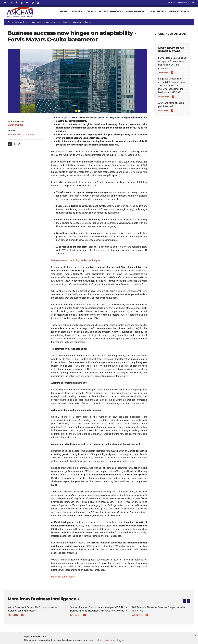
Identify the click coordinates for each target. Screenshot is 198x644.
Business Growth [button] (180, 12)
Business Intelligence (21, 22)
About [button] (64, 12)
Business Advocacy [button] (111, 12)
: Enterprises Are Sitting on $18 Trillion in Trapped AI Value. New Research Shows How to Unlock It (99, 609)
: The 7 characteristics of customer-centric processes (33, 609)
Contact (171, 3)
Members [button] (77, 12)
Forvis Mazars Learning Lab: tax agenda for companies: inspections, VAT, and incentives (172, 63)
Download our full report (63, 577)
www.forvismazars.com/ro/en (21, 134)
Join (192, 3)
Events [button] (91, 12)
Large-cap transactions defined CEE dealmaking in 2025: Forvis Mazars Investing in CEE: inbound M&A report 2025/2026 (172, 85)
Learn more (109, 640)
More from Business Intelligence (42, 599)
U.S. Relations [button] (157, 12)
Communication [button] (135, 12)
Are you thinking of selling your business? (171, 105)
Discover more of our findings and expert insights (76, 260)
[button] (185, 601)
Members (183, 3)
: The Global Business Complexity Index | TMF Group (159, 609)
